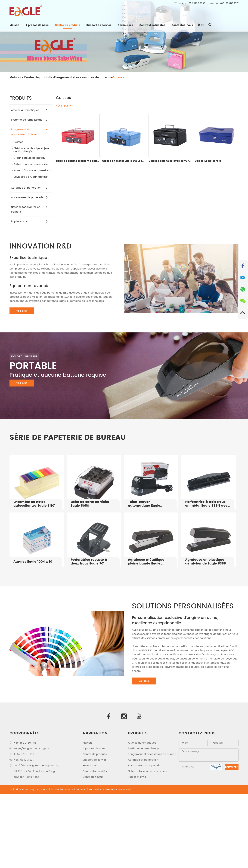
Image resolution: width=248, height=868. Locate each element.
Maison (14, 25)
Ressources (125, 25)
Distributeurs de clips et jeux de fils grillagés (31, 150)
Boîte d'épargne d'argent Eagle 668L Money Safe (88, 161)
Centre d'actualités (152, 25)
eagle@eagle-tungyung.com (32, 748)
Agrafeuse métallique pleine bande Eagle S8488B (146, 562)
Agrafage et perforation (29, 188)
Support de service (99, 25)
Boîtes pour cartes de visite (31, 164)
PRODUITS (138, 733)
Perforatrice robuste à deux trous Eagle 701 (89, 562)
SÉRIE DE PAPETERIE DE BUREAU (68, 438)
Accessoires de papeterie (29, 197)
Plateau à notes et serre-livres (33, 171)
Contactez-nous (182, 25)
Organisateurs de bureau (29, 158)
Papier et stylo (29, 221)
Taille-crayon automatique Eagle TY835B (144, 504)
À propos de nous (37, 25)
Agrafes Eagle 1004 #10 (33, 562)
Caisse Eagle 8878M (208, 161)
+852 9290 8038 (196, 3)
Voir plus (22, 311)
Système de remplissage (29, 120)
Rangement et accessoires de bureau (82, 77)
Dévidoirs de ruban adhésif (31, 177)
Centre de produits (67, 25)
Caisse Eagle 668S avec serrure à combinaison (180, 161)
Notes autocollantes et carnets (29, 209)
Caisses (118, 77)
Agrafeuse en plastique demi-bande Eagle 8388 (206, 562)
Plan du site (95, 790)
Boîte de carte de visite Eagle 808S (90, 504)
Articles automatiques (29, 110)
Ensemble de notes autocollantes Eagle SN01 (34, 504)
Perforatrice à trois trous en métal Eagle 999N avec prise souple (207, 504)
